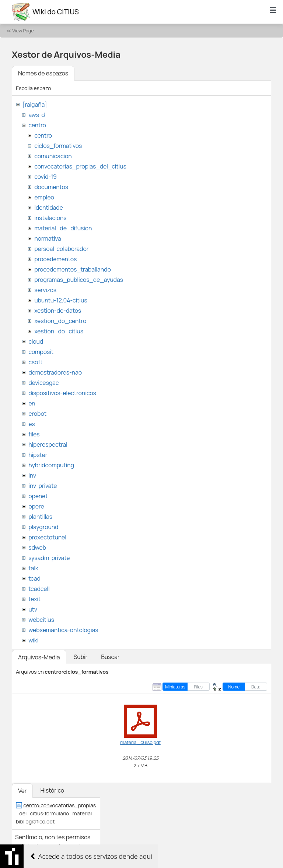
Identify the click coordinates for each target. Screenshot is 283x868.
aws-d (36, 115)
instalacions (50, 218)
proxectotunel (47, 537)
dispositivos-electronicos (62, 393)
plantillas (40, 517)
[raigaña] (35, 104)
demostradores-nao (55, 372)
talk (33, 568)
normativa (48, 238)
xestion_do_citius (59, 331)
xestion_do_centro (60, 321)
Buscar (110, 657)
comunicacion (53, 156)
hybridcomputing (51, 465)
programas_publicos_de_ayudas (79, 280)
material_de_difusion (63, 228)
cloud (36, 341)
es (32, 424)
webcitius (41, 620)
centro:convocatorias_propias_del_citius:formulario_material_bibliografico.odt (56, 813)
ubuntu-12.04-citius (61, 300)
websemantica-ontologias (63, 630)
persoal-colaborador (61, 249)
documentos (51, 187)
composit (41, 352)
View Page (23, 31)
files (34, 434)
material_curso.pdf (140, 742)
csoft (35, 362)
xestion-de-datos (58, 311)
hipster (38, 455)
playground (43, 527)
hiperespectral (48, 444)
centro (37, 125)
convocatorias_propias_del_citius (80, 166)
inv (32, 475)
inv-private (43, 486)
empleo (44, 197)
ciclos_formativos (58, 146)
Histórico (52, 790)
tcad (34, 578)
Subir (81, 657)
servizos (45, 290)
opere (36, 506)
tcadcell (39, 589)
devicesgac (43, 383)
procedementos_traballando (73, 269)
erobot (37, 414)
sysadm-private (49, 558)
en (32, 403)
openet (38, 496)
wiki (33, 640)
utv (33, 609)
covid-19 (46, 177)
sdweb (37, 548)
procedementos (55, 259)
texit (34, 599)
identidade (49, 208)
